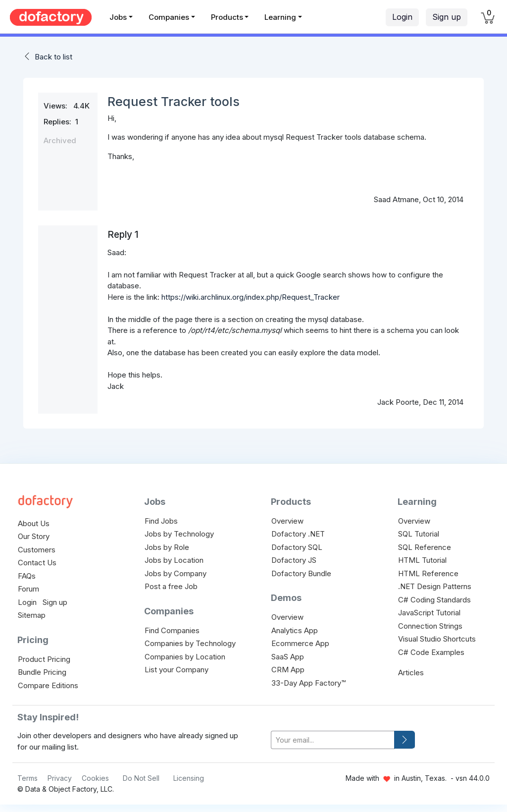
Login (402, 17)
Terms (27, 778)
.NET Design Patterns (435, 586)
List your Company (177, 670)
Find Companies (172, 630)
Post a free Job (171, 586)
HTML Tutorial (422, 560)
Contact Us (37, 563)
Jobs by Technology (179, 534)
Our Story (34, 536)
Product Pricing (44, 659)
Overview (287, 521)
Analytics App (295, 630)
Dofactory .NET (298, 534)
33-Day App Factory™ (308, 683)
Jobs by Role (167, 547)
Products (227, 17)
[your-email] (333, 740)
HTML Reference (428, 573)
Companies (169, 17)
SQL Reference (425, 547)
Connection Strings (430, 626)
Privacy (60, 778)
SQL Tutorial (419, 534)
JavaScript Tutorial (429, 613)
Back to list (53, 57)
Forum (28, 589)
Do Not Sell (141, 778)
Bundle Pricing (42, 672)
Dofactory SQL (297, 547)
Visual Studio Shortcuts (437, 639)
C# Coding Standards (434, 600)
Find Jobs (161, 521)
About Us (34, 523)
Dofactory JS (294, 560)
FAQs (27, 576)
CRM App (288, 670)
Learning (280, 17)
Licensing (189, 778)
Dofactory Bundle (301, 573)
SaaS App (288, 657)
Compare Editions (48, 685)
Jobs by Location (174, 560)
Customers (37, 550)
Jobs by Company (176, 573)
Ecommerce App (300, 643)
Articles (411, 673)
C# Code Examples (431, 652)
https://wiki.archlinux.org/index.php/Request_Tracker (251, 297)
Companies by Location (185, 657)
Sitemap (32, 615)
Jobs (118, 17)
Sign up (447, 17)
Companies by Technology (190, 643)
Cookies (95, 778)
